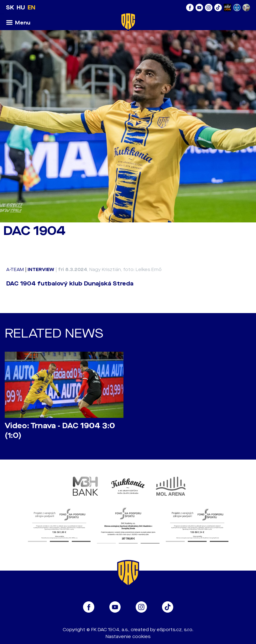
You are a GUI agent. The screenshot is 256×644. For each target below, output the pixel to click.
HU (21, 8)
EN (31, 8)
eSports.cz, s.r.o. (175, 630)
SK (10, 8)
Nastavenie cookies (128, 637)
